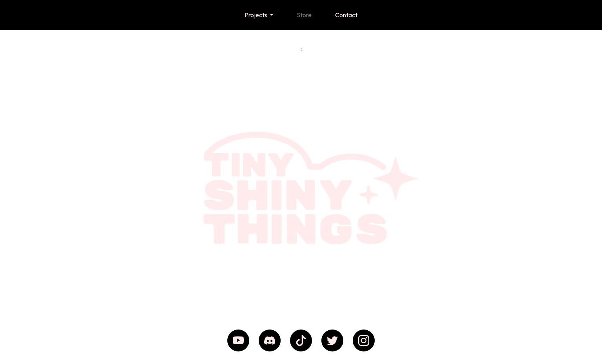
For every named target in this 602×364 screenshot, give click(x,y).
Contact (346, 15)
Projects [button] (257, 15)
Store (304, 15)
